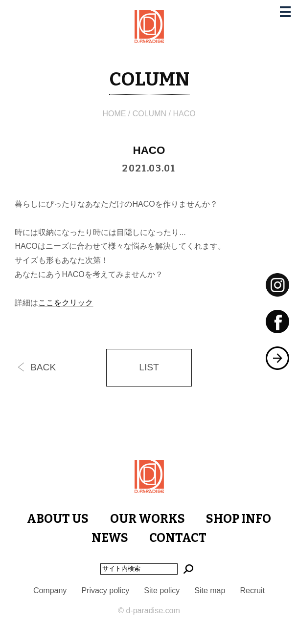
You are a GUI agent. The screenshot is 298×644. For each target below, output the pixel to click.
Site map (210, 590)
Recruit (252, 590)
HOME (114, 114)
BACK (43, 367)
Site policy (162, 590)
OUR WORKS (148, 519)
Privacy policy (105, 590)
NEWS (110, 538)
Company (50, 590)
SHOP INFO (239, 519)
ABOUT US (58, 519)
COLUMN (149, 114)
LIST (149, 367)
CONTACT (178, 538)
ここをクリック (66, 303)
